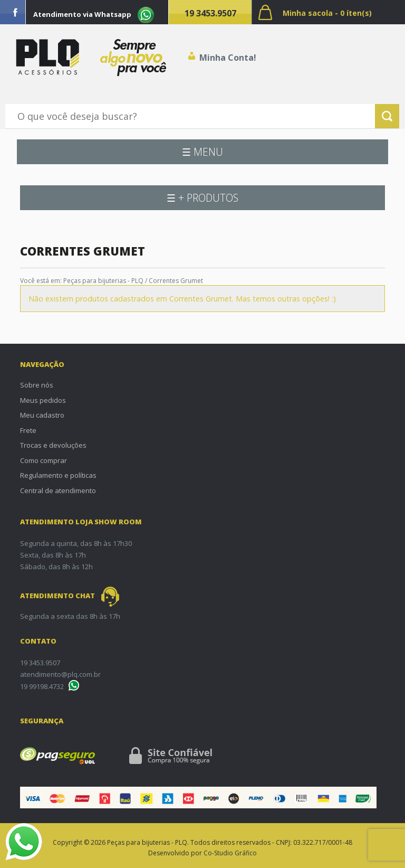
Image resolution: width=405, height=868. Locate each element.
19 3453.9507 (210, 13)
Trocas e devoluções (53, 445)
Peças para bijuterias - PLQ (103, 281)
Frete (28, 430)
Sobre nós (37, 385)
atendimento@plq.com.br (60, 674)
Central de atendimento (58, 490)
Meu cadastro (42, 415)
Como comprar (44, 460)
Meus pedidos (43, 400)
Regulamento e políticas (58, 475)
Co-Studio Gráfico (230, 853)
